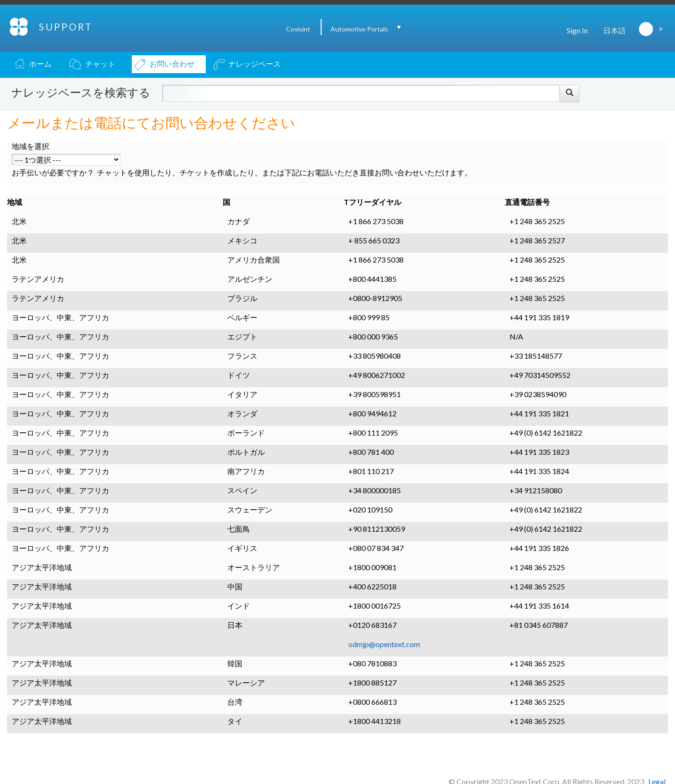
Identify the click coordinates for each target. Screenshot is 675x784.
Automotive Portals (359, 29)
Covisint (298, 29)
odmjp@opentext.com (384, 644)
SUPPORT (66, 27)
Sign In (577, 30)
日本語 (615, 30)
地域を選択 (30, 146)
